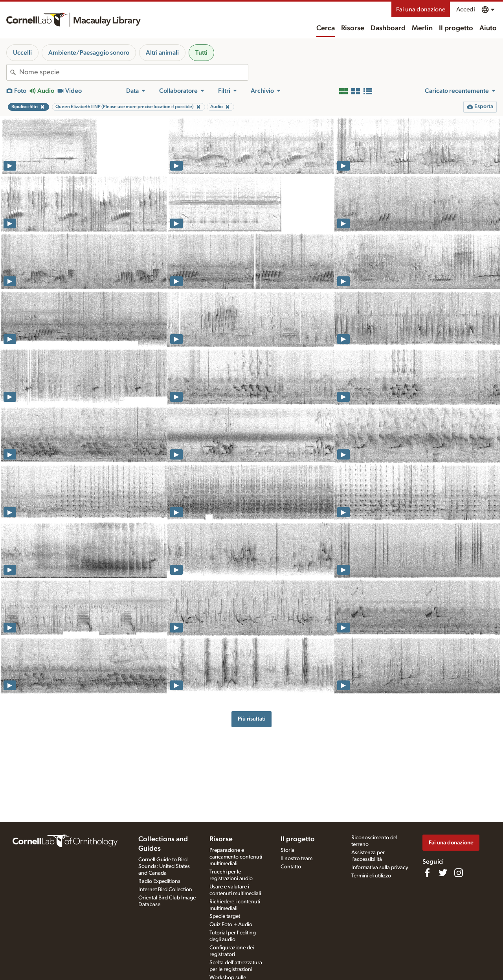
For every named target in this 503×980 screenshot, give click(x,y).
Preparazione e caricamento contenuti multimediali (236, 857)
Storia (287, 850)
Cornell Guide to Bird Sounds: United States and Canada (164, 866)
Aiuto (488, 28)
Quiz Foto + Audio (231, 925)
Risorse (353, 28)
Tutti (201, 53)
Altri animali (162, 53)
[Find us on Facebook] (427, 873)
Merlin (422, 28)
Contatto (291, 867)
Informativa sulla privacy (380, 868)
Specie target (225, 916)
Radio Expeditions (159, 881)
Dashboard (388, 28)
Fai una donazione (421, 9)
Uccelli (22, 53)
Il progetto (456, 28)
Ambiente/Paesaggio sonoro (89, 53)
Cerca (326, 28)
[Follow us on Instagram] (459, 873)
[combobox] (134, 72)
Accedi (466, 9)
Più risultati (252, 719)
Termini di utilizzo (371, 876)
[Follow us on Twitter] (443, 873)
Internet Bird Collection (165, 890)
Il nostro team (296, 859)
